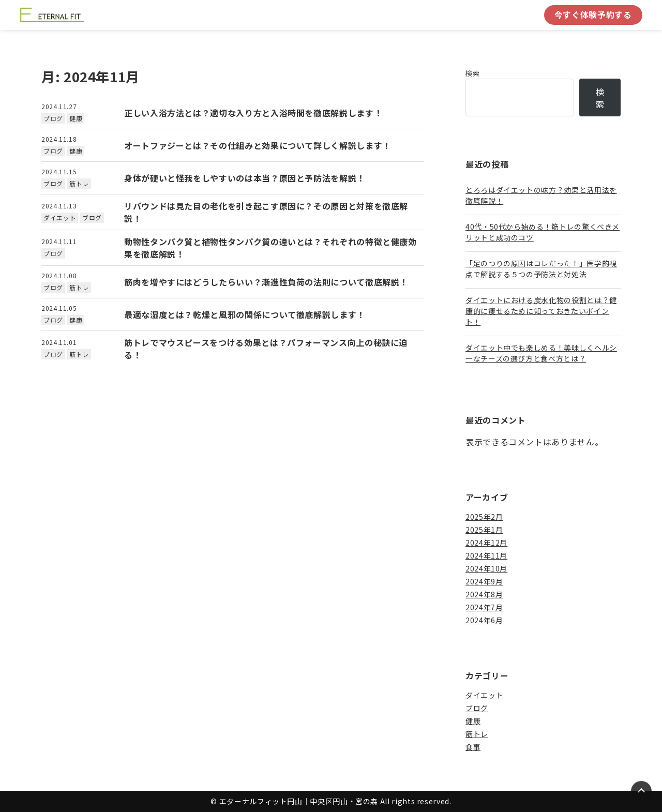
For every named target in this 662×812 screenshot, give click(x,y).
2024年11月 (486, 555)
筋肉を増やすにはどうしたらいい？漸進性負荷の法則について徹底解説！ (266, 282)
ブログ (53, 118)
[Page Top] (641, 791)
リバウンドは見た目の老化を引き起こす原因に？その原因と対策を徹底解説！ (266, 212)
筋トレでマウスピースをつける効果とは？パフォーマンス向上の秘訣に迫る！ (266, 349)
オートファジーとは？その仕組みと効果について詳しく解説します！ (258, 145)
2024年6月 (484, 620)
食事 (473, 747)
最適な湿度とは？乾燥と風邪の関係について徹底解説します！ (245, 314)
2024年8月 (484, 594)
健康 (76, 118)
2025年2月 (484, 517)
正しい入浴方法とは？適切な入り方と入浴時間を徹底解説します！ (253, 113)
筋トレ (79, 183)
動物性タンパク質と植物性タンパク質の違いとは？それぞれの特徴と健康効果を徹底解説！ (270, 248)
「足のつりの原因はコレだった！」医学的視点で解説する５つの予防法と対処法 (541, 269)
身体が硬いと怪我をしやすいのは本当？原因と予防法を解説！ (245, 178)
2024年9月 (484, 581)
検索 (472, 73)
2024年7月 (484, 607)
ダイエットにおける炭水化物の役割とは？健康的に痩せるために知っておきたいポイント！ (541, 311)
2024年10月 (486, 568)
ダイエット (60, 217)
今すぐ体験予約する (593, 14)
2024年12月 (486, 543)
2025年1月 (484, 530)
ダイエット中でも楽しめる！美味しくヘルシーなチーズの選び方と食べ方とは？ (541, 353)
